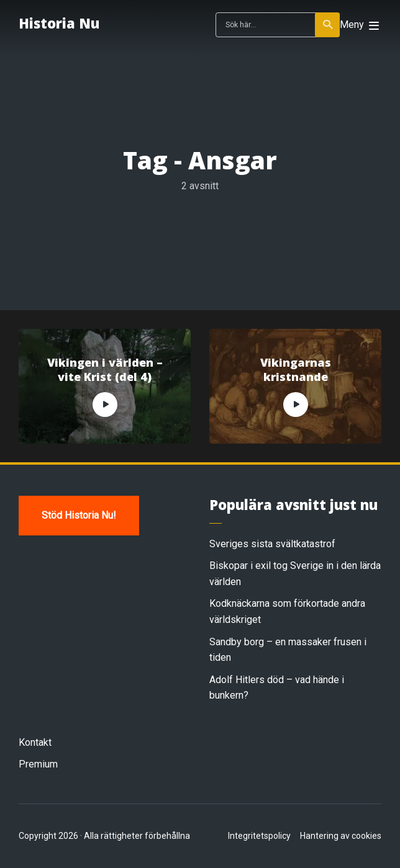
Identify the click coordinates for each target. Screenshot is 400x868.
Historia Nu (59, 23)
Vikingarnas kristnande (296, 370)
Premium (38, 764)
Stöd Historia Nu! (79, 515)
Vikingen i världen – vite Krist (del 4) (105, 370)
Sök (328, 25)
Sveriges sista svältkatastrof (272, 544)
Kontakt (35, 742)
